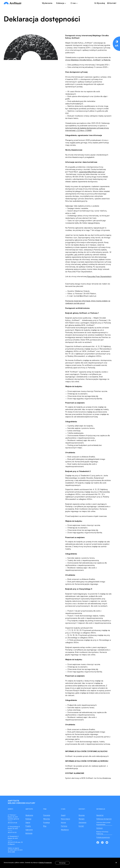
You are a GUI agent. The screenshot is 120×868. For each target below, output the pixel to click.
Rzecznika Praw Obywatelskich (99, 276)
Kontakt (81, 826)
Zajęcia (28, 822)
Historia (63, 822)
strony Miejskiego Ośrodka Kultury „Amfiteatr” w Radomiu (88, 60)
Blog (45, 826)
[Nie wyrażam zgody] (116, 863)
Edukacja (28, 819)
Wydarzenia (47, 3)
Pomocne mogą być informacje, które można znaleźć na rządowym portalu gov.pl (88, 302)
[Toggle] (61, 3)
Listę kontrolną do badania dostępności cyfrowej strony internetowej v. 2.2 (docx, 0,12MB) (87, 129)
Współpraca (65, 830)
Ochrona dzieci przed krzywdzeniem (103, 823)
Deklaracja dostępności (104, 819)
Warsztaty (47, 819)
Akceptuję (62, 863)
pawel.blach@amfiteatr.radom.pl (92, 172)
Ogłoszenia (29, 830)
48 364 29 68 (12, 823)
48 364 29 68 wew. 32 (15, 842)
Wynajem (82, 819)
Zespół (63, 815)
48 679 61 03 (12, 832)
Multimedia (29, 833)
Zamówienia (82, 822)
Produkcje (47, 822)
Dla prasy (82, 815)
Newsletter (100, 815)
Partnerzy (64, 826)
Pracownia (47, 815)
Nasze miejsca (65, 819)
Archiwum (100, 828)
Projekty (28, 826)
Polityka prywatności (103, 837)
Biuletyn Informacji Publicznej (102, 833)
